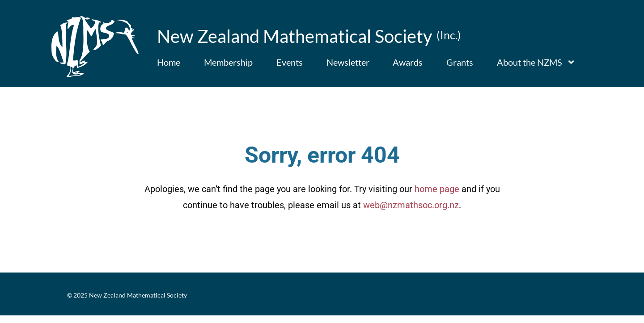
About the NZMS (536, 62)
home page (437, 197)
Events (290, 62)
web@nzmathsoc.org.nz (411, 213)
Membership (228, 62)
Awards (408, 62)
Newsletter (348, 62)
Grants (460, 62)
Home (169, 62)
